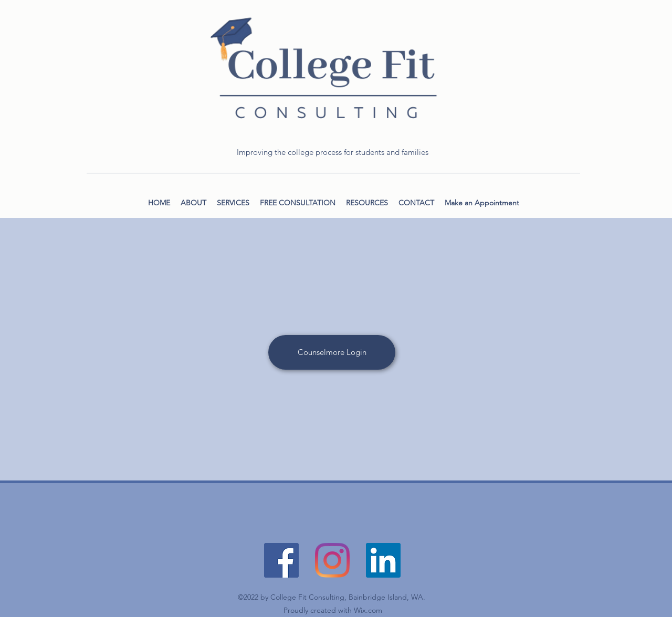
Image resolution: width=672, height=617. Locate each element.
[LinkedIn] (383, 560)
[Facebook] (281, 560)
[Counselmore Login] (332, 352)
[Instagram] (332, 560)
